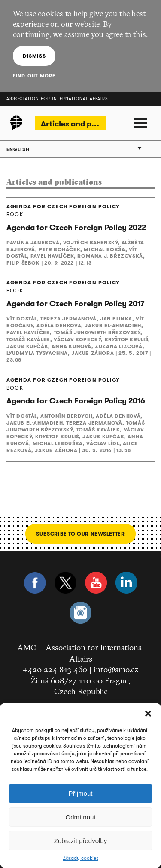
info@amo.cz (116, 669)
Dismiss (34, 56)
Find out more (34, 76)
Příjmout (81, 793)
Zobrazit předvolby (80, 841)
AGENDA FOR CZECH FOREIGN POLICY (63, 206)
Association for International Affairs (57, 99)
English (18, 149)
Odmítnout (80, 817)
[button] (148, 714)
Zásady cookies (80, 858)
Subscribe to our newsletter (80, 534)
